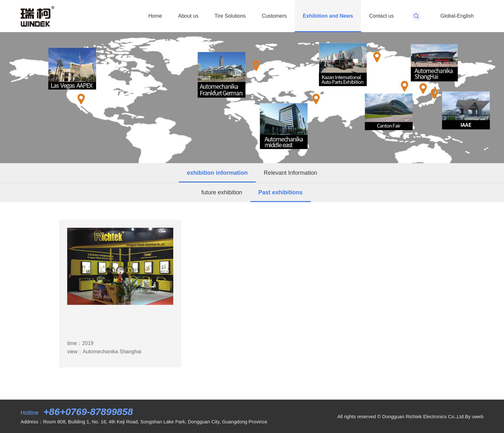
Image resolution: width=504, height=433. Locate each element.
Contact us (381, 16)
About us (188, 16)
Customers (274, 16)
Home (155, 16)
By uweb (474, 416)
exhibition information (217, 173)
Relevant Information (290, 173)
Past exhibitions (281, 192)
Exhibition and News (328, 16)
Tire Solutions (230, 16)
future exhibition (222, 192)
